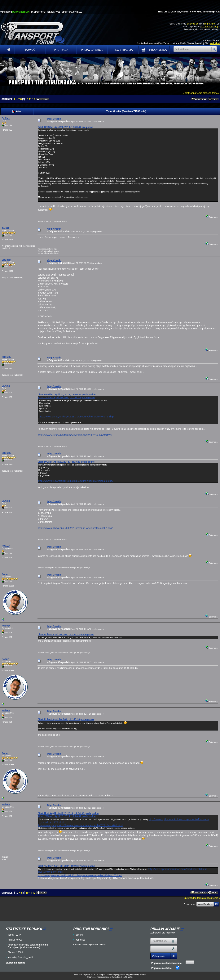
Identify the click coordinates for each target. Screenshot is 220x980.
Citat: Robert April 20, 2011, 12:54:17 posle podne (66, 634)
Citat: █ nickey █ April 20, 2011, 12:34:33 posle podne (68, 813)
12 (34, 99)
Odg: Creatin (54, 119)
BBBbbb (6, 260)
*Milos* (6, 546)
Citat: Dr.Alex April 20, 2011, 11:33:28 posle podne (67, 397)
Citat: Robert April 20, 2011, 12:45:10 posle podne (66, 719)
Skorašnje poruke (15, 963)
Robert (5, 574)
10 (27, 99)
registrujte (210, 24)
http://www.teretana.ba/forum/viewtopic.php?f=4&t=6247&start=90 (75, 435)
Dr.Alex (6, 118)
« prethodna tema (193, 93)
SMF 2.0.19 (79, 975)
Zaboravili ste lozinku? (163, 933)
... (17, 99)
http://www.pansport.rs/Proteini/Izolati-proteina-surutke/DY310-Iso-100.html (80, 825)
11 (30, 99)
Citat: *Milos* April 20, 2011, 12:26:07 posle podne (67, 816)
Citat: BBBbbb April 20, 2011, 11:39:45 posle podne (66, 395)
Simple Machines (107, 975)
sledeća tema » (211, 93)
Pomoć (30, 50)
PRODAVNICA (153, 50)
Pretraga (61, 50)
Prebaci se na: (190, 904)
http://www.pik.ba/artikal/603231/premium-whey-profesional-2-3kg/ (76, 417)
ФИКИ (5, 228)
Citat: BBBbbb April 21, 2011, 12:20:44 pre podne (65, 127)
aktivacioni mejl (210, 27)
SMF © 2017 (92, 975)
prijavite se (192, 24)
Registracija (123, 50)
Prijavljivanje (92, 50)
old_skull (215, 43)
